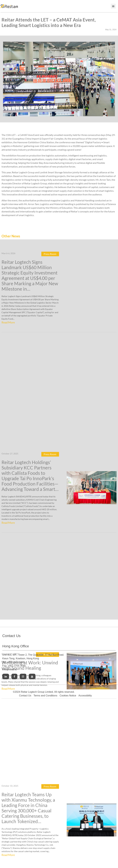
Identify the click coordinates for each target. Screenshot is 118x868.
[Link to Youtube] (32, 677)
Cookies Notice (68, 696)
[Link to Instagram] (23, 677)
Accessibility (85, 696)
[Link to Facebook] (14, 677)
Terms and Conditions (45, 696)
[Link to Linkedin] (6, 677)
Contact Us (25, 696)
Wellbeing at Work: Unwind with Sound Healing (30, 529)
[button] (7, 79)
